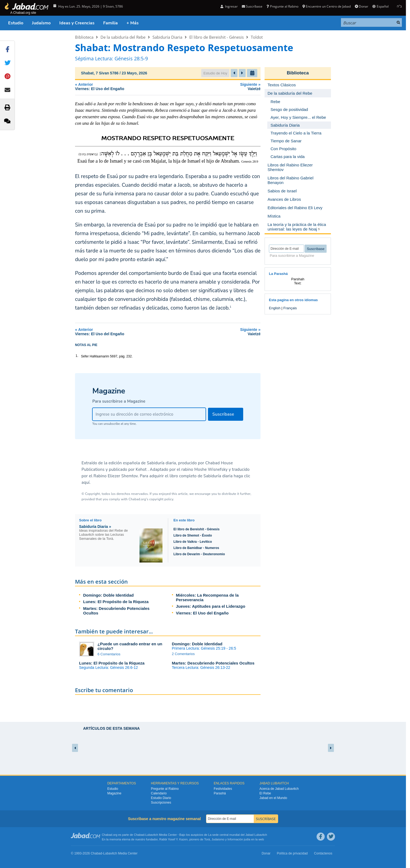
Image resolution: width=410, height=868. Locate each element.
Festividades (223, 789)
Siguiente (233, 86)
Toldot (257, 37)
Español (380, 6)
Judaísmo (41, 23)
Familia (110, 23)
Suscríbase (252, 6)
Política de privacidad (292, 853)
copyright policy (161, 499)
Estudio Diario (161, 798)
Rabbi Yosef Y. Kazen (173, 839)
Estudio (16, 23)
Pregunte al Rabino (282, 6)
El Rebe (265, 793)
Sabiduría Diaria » (95, 527)
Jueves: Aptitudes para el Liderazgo (211, 606)
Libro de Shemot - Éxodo (193, 535)
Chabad (139, 835)
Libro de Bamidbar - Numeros (196, 548)
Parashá (220, 793)
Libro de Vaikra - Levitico (193, 542)
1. (77, 356)
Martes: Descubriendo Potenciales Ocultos (213, 663)
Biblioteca (84, 37)
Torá (207, 839)
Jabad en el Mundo (273, 798)
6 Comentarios (109, 654)
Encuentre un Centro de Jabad (327, 6)
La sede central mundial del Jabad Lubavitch (238, 835)
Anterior (138, 86)
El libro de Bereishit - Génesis (217, 37)
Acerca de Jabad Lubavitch (279, 789)
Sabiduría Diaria (167, 37)
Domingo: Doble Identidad (108, 595)
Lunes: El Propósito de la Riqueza (116, 602)
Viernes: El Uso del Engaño (202, 613)
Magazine (114, 793)
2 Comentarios (183, 654)
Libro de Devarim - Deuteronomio (199, 554)
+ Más (133, 23)
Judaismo (218, 839)
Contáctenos (323, 853)
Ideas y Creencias (77, 23)
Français (290, 308)
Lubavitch (152, 835)
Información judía (239, 839)
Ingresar (229, 6)
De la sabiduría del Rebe (123, 37)
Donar (362, 6)
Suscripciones (161, 803)
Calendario (159, 793)
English (275, 308)
